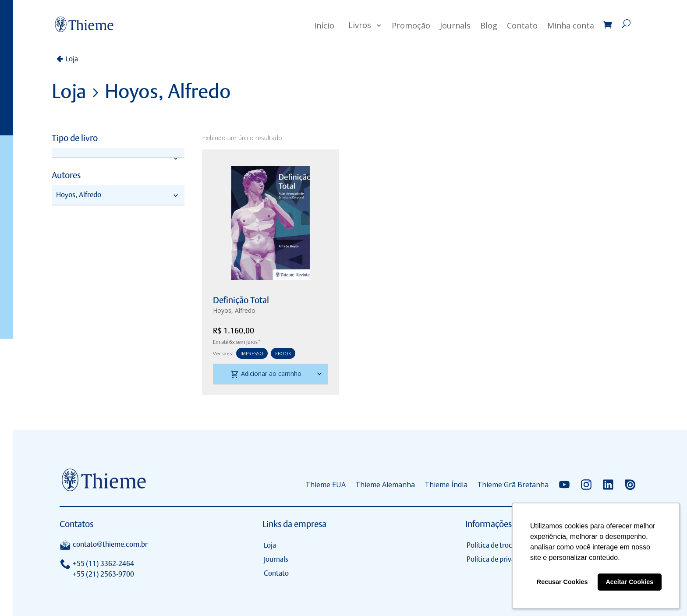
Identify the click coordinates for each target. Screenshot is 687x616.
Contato (522, 25)
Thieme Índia (446, 485)
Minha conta (571, 25)
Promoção (411, 25)
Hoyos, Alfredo (234, 310)
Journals (455, 25)
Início (324, 25)
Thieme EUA (326, 485)
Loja (72, 59)
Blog (489, 25)
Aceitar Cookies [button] (629, 582)
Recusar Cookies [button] (562, 582)
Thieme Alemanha (385, 485)
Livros (360, 25)
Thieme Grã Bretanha (513, 485)
